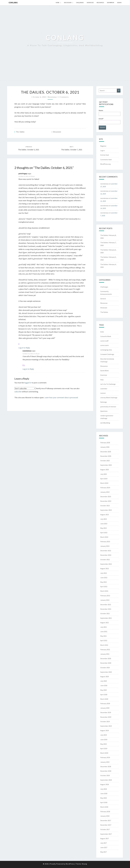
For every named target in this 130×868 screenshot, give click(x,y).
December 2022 (106, 551)
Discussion (68, 3)
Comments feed (106, 160)
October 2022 (105, 560)
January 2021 (105, 654)
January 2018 (105, 816)
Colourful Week (106, 336)
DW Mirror (111, 3)
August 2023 (105, 515)
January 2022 (105, 600)
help (102, 380)
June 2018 (104, 793)
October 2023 (105, 506)
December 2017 (106, 820)
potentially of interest (108, 407)
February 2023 (105, 542)
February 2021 (105, 650)
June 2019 (104, 740)
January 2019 (105, 762)
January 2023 (105, 546)
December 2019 (106, 712)
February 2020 (105, 703)
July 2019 (104, 735)
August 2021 (105, 623)
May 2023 (103, 528)
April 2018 (104, 802)
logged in (28, 383)
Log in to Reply (24, 348)
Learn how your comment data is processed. (61, 398)
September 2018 (106, 780)
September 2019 (106, 726)
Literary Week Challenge (109, 398)
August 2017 (105, 838)
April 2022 (104, 587)
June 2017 (104, 847)
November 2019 (106, 717)
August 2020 (105, 677)
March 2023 (104, 537)
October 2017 (105, 829)
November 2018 (106, 771)
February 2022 (105, 596)
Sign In (119, 3)
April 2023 (104, 533)
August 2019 (105, 730)
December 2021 (106, 605)
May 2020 (103, 690)
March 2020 (104, 699)
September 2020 (106, 672)
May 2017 (103, 852)
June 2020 (104, 685)
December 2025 (106, 452)
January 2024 (105, 492)
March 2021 (104, 645)
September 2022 (106, 564)
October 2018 (105, 775)
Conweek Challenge (107, 354)
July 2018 (104, 789)
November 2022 (106, 555)
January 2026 (105, 447)
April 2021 (104, 640)
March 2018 (104, 807)
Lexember (104, 389)
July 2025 (104, 474)
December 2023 (106, 497)
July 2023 (104, 519)
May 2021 (103, 636)
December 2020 (106, 658)
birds (102, 332)
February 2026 (105, 443)
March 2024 (104, 483)
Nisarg (84, 864)
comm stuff (104, 341)
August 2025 (105, 470)
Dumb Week (104, 371)
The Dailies (20, 132)
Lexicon (103, 393)
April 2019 (104, 748)
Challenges (80, 3)
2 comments (64, 97)
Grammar (104, 375)
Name (110, 113)
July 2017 (104, 843)
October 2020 (105, 668)
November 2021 (106, 609)
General (103, 299)
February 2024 (105, 488)
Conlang (13, 2)
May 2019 (103, 744)
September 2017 (106, 834)
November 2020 (106, 663)
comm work (104, 345)
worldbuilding (105, 423)
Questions (104, 411)
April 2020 (104, 695)
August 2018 (105, 784)
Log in (102, 150)
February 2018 (105, 811)
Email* (110, 121)
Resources (100, 3)
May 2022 (103, 582)
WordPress (70, 864)
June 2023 (104, 524)
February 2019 (105, 757)
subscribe (18, 392)
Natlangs (104, 402)
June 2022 (104, 578)
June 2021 (104, 632)
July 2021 (104, 627)
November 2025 (106, 456)
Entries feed (105, 155)
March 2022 (104, 591)
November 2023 (106, 501)
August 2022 (105, 568)
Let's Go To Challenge (108, 384)
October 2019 (105, 722)
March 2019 (104, 753)
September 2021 (106, 618)
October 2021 (105, 613)
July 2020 (104, 681)
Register (103, 146)
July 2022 (104, 573)
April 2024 (104, 479)
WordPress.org (105, 164)
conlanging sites (106, 350)
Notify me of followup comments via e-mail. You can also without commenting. (47, 390)
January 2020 (105, 708)
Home (58, 3)
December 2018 (106, 766)
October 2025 (105, 461)
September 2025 (106, 465)
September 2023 (106, 510)
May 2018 (103, 798)
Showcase (90, 3)
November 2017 (106, 825)
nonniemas (52, 97)
